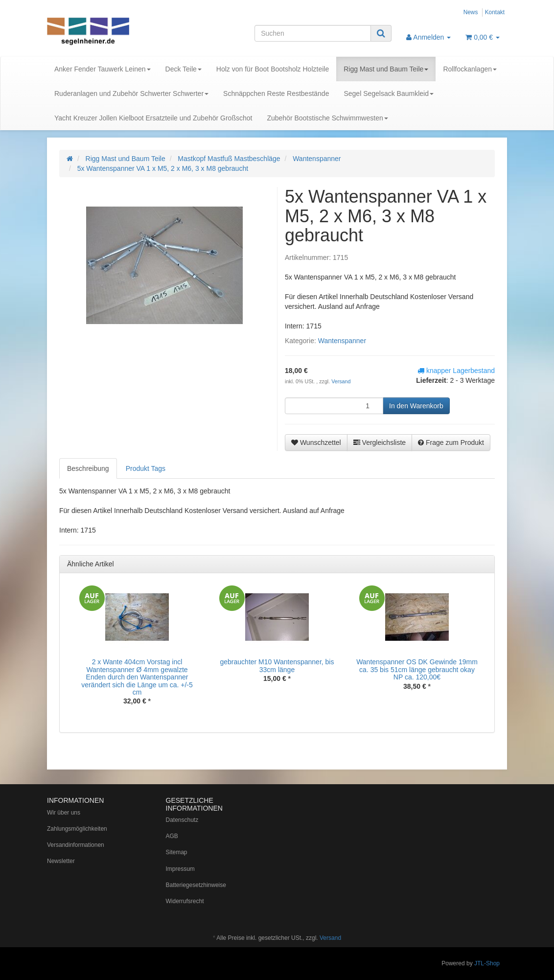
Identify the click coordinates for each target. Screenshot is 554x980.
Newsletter (61, 861)
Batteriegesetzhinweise (196, 885)
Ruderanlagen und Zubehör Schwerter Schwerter (131, 93)
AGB (172, 836)
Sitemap (177, 852)
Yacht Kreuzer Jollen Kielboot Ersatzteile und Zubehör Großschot (153, 118)
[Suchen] (313, 33)
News (471, 12)
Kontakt (495, 12)
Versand (341, 381)
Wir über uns (64, 813)
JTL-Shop (487, 963)
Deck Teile (184, 69)
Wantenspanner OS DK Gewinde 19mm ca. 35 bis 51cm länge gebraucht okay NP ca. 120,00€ (417, 669)
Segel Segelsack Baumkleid (389, 93)
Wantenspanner (342, 341)
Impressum (180, 869)
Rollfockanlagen (470, 69)
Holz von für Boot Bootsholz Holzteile (273, 69)
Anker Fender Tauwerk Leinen (103, 69)
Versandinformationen (76, 845)
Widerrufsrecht (185, 901)
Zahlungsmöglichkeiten (77, 829)
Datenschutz (182, 820)
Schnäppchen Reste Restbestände (276, 93)
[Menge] (334, 406)
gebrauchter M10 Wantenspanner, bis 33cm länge (277, 665)
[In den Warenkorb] (416, 406)
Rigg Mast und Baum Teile (386, 69)
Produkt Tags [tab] (146, 468)
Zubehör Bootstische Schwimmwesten (327, 118)
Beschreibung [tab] (88, 468)
